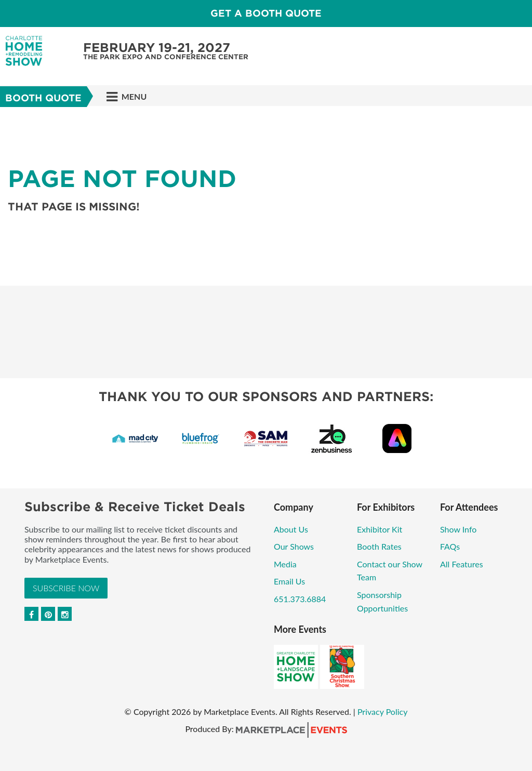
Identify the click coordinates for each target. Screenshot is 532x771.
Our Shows (294, 546)
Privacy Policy (383, 712)
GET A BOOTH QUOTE (266, 13)
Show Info (458, 529)
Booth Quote (43, 98)
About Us (291, 529)
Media (285, 564)
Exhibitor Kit (380, 529)
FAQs (450, 546)
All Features (462, 564)
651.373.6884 (300, 599)
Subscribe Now (66, 588)
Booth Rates (379, 546)
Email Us (289, 581)
